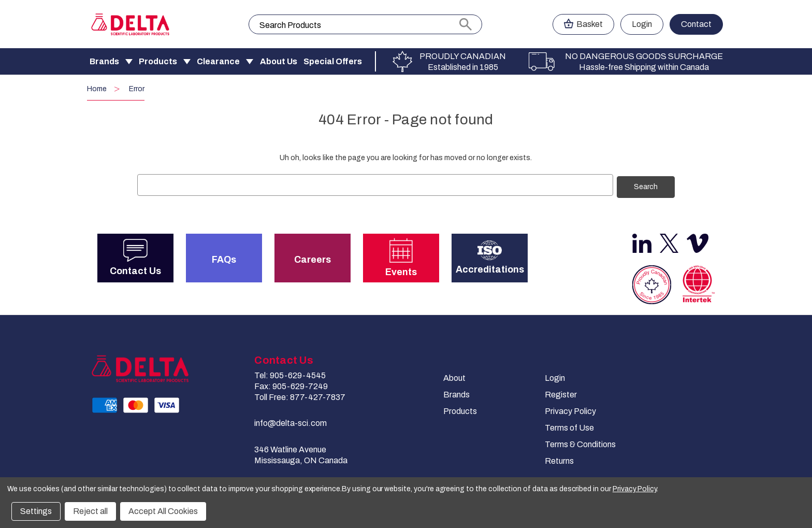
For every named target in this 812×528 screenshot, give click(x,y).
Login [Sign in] (642, 24)
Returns (559, 459)
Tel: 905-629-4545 (290, 374)
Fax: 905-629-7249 (291, 385)
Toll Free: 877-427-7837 (300, 396)
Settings (36, 511)
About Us (279, 61)
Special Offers (333, 61)
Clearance (218, 61)
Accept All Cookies (163, 511)
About (454, 376)
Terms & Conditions (580, 443)
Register (561, 393)
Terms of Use (569, 426)
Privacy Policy (570, 410)
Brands (104, 61)
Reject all (90, 511)
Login (555, 376)
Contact (696, 24)
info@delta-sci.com (291, 422)
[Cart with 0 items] (583, 24)
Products (158, 61)
